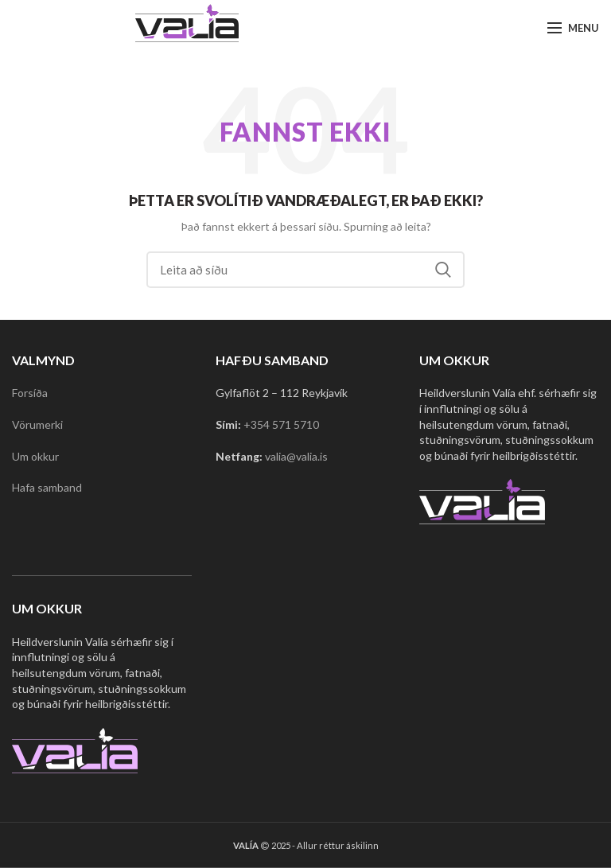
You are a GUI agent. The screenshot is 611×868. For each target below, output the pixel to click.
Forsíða (30, 393)
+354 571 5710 (281, 424)
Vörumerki (37, 424)
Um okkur (35, 456)
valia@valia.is (296, 456)
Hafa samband (47, 487)
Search (443, 270)
